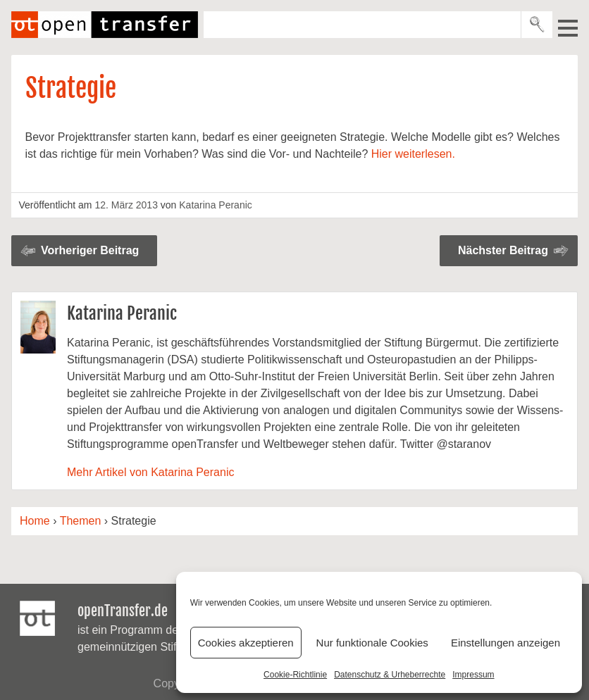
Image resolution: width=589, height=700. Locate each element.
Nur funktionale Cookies (372, 643)
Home (35, 521)
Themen (81, 521)
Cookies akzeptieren (246, 643)
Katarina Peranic (216, 205)
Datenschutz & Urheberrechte (390, 675)
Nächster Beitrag (503, 250)
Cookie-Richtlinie (295, 675)
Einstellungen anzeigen (506, 643)
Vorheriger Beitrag (90, 250)
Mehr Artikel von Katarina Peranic (150, 472)
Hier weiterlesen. (413, 154)
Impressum (473, 675)
